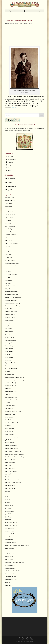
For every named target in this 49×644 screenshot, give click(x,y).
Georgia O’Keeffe (9, 337)
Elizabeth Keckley (9, 320)
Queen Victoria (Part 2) (11, 525)
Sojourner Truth (9, 551)
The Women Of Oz (10, 565)
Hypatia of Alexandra (10, 363)
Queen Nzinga (8, 520)
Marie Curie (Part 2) (10, 463)
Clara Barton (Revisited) (11, 275)
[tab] (24, 179)
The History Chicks (11, 23)
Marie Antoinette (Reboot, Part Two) (14, 457)
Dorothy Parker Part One (11, 292)
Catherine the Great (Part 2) (12, 266)
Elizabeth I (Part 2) (10, 317)
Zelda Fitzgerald (9, 585)
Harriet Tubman (9, 349)
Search (42, 115)
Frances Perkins (9, 332)
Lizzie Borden (8, 420)
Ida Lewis (7, 371)
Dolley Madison (9, 289)
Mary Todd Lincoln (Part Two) (13, 483)
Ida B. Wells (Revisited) (11, 369)
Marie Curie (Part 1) (10, 460)
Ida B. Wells (8, 366)
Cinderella (7, 269)
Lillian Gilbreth (9, 417)
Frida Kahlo (8, 334)
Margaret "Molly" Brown (11, 448)
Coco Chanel (8, 283)
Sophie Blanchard (9, 554)
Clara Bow (7, 277)
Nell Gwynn (8, 497)
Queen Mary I (8, 517)
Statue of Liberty (9, 557)
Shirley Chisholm (9, 548)
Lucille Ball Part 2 (9, 434)
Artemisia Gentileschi (10, 235)
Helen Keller (8, 360)
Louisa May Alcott (10, 428)
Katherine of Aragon (10, 406)
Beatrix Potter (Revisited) (11, 243)
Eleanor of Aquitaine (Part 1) (12, 303)
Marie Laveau (8, 465)
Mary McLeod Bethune (11, 471)
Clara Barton (8, 272)
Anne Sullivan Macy (10, 226)
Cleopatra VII (8, 280)
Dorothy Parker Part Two (11, 294)
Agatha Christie (9, 209)
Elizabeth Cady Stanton (11, 312)
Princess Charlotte (9, 511)
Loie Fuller (8, 426)
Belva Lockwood (9, 249)
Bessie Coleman (9, 252)
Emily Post (7, 326)
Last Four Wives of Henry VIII (13, 411)
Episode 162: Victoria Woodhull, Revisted (18, 21)
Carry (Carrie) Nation (10, 260)
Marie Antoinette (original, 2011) (13, 451)
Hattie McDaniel (9, 357)
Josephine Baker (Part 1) (11, 397)
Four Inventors (8, 329)
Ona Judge (7, 503)
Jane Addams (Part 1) (10, 383)
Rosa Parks (8, 537)
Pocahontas (8, 508)
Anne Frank (8, 223)
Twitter (10, 168)
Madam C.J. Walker (10, 443)
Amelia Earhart (9, 218)
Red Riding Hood (9, 528)
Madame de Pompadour (11, 446)
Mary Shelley (8, 477)
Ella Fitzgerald (8, 323)
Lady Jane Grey (9, 408)
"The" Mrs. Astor (9, 198)
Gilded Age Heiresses (10, 340)
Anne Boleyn (8, 220)
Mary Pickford (8, 474)
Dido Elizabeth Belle (10, 286)
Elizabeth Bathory (9, 309)
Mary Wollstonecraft (10, 485)
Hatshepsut (8, 354)
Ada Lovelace (8, 206)
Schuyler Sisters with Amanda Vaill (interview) (17, 545)
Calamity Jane (8, 257)
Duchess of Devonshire (11, 300)
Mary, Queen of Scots (10, 488)
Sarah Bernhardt (9, 540)
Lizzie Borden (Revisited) (11, 423)
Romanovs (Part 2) (10, 534)
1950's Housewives (10, 200)
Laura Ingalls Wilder (10, 414)
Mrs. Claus (7, 491)
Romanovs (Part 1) (10, 531)
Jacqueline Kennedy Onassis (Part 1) (14, 377)
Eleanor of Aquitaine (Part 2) (12, 306)
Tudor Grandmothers (10, 568)
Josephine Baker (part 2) (11, 400)
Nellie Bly (7, 500)
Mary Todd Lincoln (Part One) (13, 480)
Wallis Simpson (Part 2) (11, 579)
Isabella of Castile (9, 374)
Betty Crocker (8, 255)
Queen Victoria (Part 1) (11, 522)
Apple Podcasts (12, 159)
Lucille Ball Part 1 (9, 431)
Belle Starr (7, 246)
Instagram (11, 165)
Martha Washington (10, 468)
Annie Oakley (8, 229)
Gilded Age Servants (10, 343)
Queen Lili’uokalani (10, 514)
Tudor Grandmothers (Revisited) (13, 571)
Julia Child (7, 403)
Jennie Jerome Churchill (11, 391)
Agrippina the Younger (11, 212)
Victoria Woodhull (9, 574)
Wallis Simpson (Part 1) (11, 577)
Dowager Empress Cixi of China (13, 297)
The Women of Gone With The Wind (14, 562)
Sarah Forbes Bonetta (10, 542)
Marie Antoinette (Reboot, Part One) (14, 454)
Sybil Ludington (9, 560)
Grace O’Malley (9, 346)
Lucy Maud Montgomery (11, 437)
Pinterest (10, 171)
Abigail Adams (9, 203)
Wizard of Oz (8, 582)
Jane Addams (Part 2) (10, 386)
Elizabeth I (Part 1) (10, 314)
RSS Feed (11, 156)
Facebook (10, 162)
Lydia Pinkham (9, 440)
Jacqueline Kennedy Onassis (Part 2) (14, 380)
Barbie (6, 237)
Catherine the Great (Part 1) (12, 263)
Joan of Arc (8, 394)
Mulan (6, 494)
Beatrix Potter (8, 240)
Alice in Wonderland (10, 215)
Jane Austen (8, 389)
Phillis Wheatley (9, 505)
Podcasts (30, 23)
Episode (26, 23)
